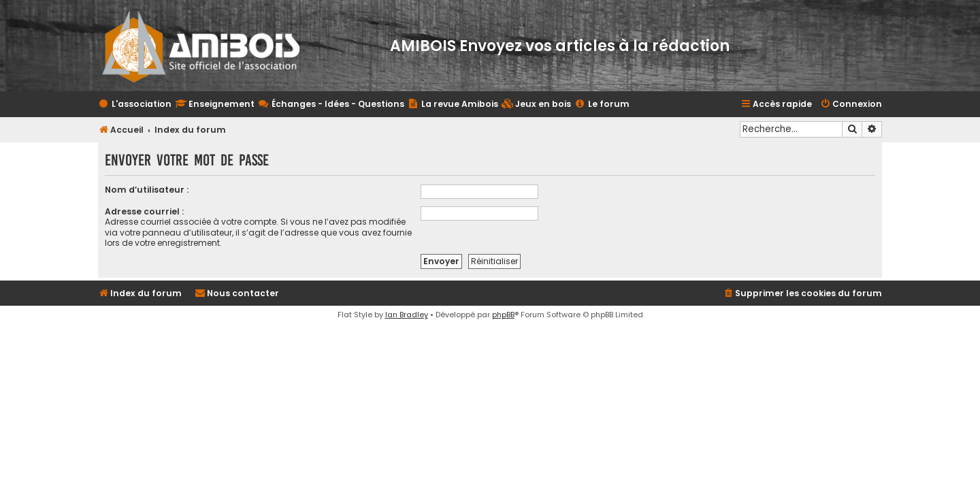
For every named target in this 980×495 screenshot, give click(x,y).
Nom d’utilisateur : (147, 190)
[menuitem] (536, 105)
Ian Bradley (407, 315)
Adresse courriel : (144, 211)
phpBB (503, 315)
